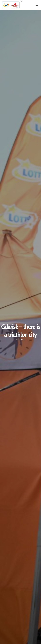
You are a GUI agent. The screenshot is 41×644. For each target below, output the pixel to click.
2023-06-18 (21, 340)
